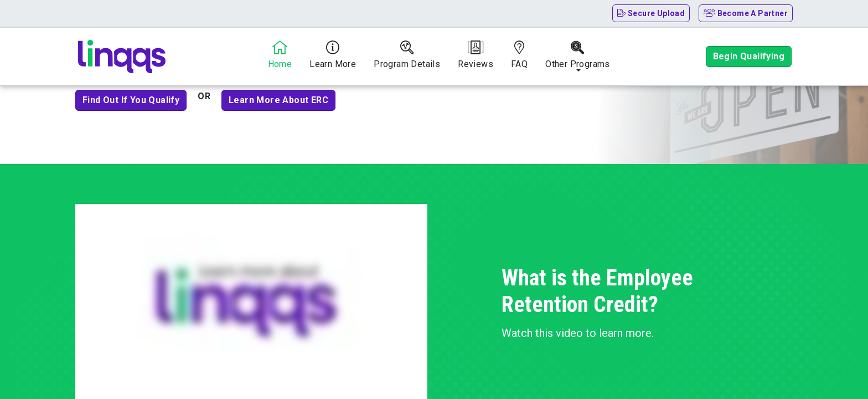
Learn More (333, 55)
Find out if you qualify (131, 100)
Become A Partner (746, 13)
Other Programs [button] (578, 55)
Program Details (407, 55)
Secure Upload (651, 13)
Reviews (476, 55)
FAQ (519, 55)
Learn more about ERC (278, 100)
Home (280, 55)
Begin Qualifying (749, 56)
